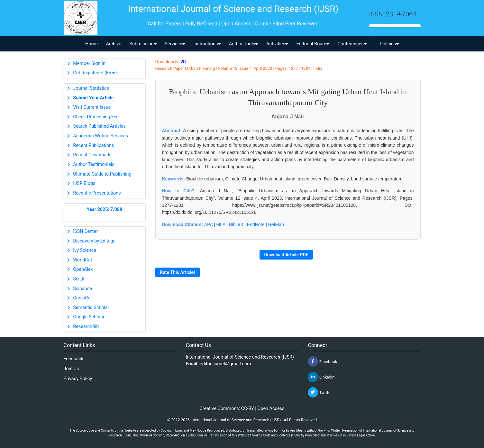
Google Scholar (89, 317)
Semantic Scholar (91, 308)
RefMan (276, 224)
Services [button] (175, 44)
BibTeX (236, 224)
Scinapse (82, 289)
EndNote (256, 224)
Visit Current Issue (92, 107)
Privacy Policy (78, 379)
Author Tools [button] (243, 44)
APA (208, 224)
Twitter (320, 392)
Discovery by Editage (94, 241)
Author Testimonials (94, 165)
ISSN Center (85, 231)
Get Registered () (95, 73)
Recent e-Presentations (97, 193)
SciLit (79, 279)
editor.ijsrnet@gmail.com (225, 364)
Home (91, 44)
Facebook (322, 361)
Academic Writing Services (100, 136)
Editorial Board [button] (313, 44)
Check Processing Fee (96, 117)
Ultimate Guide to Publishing (102, 174)
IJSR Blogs (84, 183)
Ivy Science (85, 250)
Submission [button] (143, 44)
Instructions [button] (207, 44)
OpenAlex (83, 269)
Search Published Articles (99, 126)
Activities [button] (277, 44)
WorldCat (82, 260)
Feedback (74, 359)
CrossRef (82, 298)
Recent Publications (93, 146)
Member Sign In (89, 64)
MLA (221, 224)
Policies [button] (389, 44)
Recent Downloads (92, 155)
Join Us (71, 369)
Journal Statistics (91, 88)
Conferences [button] (352, 44)
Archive (114, 44)
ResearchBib (86, 327)
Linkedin (321, 377)
